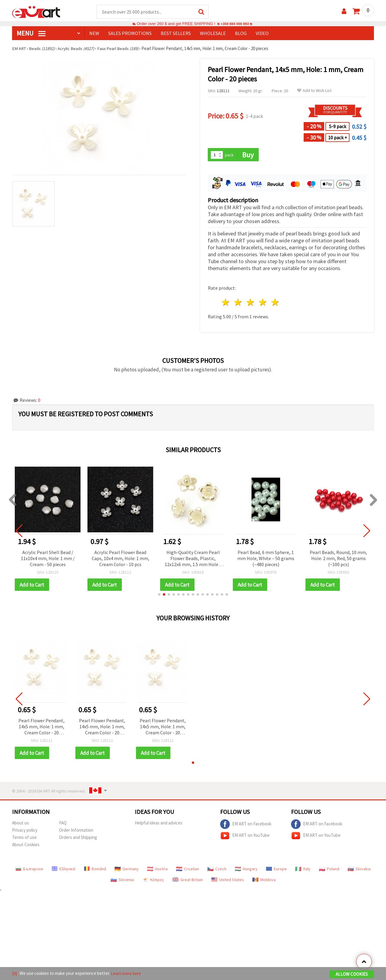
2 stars (238, 303)
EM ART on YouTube (245, 837)
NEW (94, 33)
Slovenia (122, 881)
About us (21, 824)
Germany (127, 870)
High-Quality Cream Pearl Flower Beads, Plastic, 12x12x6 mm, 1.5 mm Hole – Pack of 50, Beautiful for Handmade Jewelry (193, 559)
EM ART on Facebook (246, 825)
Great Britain (188, 881)
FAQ (63, 824)
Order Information (76, 831)
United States (228, 881)
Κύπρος (153, 881)
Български (29, 870)
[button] (159, 595)
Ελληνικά (63, 870)
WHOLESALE (213, 33)
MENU (31, 33)
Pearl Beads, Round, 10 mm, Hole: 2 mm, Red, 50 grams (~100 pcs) (338, 559)
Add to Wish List (314, 91)
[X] (15, 974)
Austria (157, 870)
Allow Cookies (352, 974)
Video (262, 33)
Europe (276, 870)
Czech (217, 870)
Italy (303, 870)
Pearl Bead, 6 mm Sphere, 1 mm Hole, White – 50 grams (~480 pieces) (266, 559)
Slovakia (359, 870)
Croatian (188, 870)
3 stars (251, 303)
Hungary (246, 870)
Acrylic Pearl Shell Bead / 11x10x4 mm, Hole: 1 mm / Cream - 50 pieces (48, 559)
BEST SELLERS (176, 33)
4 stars (263, 303)
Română (95, 870)
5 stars (275, 303)
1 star (226, 303)
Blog (241, 33)
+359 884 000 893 (235, 24)
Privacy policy (25, 831)
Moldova (264, 881)
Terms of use (24, 838)
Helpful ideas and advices (159, 824)
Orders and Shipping (78, 838)
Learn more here (127, 974)
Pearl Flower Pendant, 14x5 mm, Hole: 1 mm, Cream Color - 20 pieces (41, 728)
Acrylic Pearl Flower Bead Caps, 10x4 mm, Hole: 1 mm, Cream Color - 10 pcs (120, 559)
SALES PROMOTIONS (130, 33)
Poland (329, 870)
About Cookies (26, 846)
